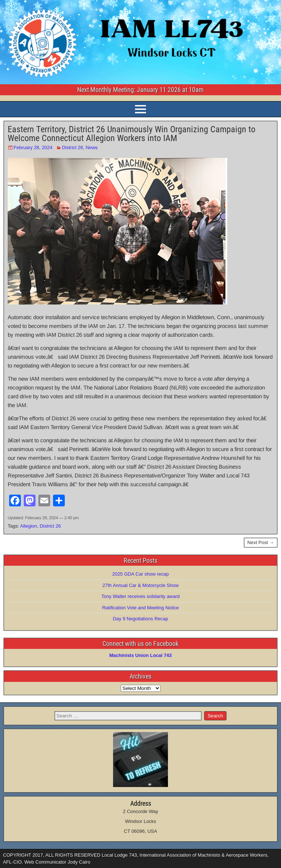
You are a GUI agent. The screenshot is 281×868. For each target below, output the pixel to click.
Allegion (29, 526)
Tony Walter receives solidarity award (140, 596)
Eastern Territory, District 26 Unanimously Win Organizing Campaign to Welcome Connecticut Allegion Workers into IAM (132, 134)
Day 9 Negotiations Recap (140, 619)
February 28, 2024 (33, 147)
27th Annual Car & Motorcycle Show (140, 585)
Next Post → (261, 542)
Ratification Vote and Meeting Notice (140, 608)
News (92, 147)
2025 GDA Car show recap (141, 574)
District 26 (72, 147)
